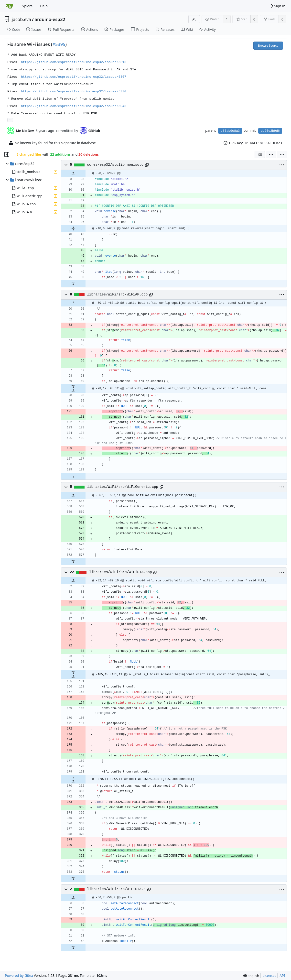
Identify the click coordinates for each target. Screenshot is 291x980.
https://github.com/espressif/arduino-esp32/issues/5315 (74, 62)
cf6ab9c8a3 (230, 131)
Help (44, 6)
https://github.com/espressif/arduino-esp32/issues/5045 (74, 106)
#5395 (59, 44)
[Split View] (271, 154)
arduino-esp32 (50, 19)
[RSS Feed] (194, 19)
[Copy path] (147, 165)
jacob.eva (21, 19)
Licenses (269, 975)
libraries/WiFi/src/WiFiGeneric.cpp (123, 487)
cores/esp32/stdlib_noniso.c (115, 165)
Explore (27, 6)
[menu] (282, 154)
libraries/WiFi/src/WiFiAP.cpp (117, 294)
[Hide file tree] (7, 154)
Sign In (278, 6)
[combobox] (260, 154)
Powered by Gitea (19, 975)
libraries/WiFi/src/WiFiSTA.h (116, 889)
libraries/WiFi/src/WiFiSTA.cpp (121, 572)
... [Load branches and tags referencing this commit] (10, 120)
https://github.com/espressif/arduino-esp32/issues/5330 (74, 92)
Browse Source (268, 46)
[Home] (9, 6)
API (282, 975)
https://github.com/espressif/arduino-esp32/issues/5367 (74, 77)
